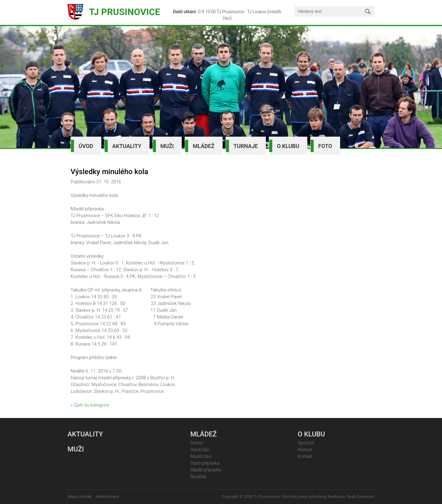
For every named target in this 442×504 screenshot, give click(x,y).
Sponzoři (306, 443)
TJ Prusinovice (125, 12)
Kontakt (305, 456)
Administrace (107, 496)
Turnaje (246, 146)
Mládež (204, 146)
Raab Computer (361, 496)
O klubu (288, 146)
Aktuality (127, 146)
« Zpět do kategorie (90, 405)
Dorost (197, 443)
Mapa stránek (80, 496)
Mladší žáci (201, 456)
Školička (198, 477)
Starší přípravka (205, 463)
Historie (305, 450)
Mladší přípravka (206, 470)
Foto (325, 146)
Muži (167, 146)
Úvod (86, 146)
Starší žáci (200, 450)
